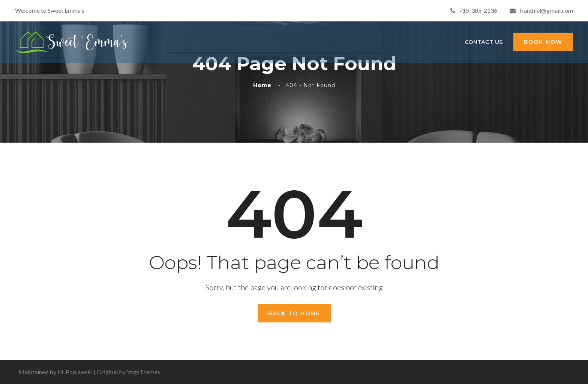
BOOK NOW (543, 42)
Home (264, 85)
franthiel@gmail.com (541, 10)
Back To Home (294, 313)
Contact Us (484, 42)
